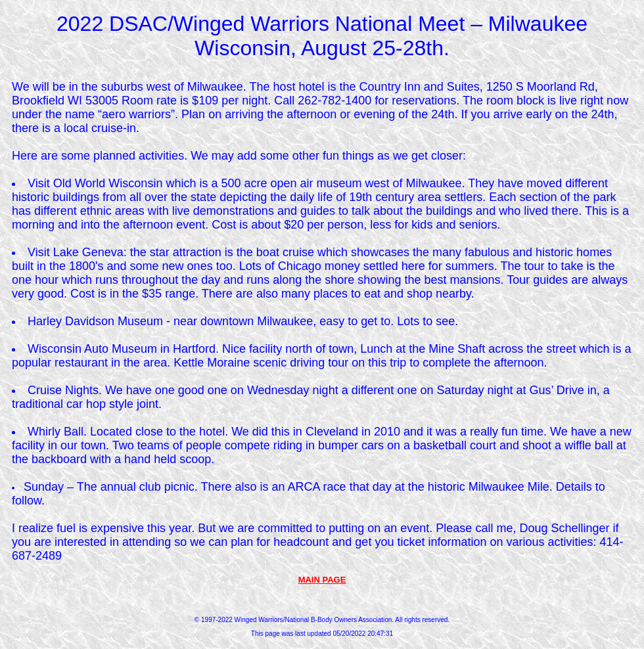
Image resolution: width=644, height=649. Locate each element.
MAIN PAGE (322, 580)
